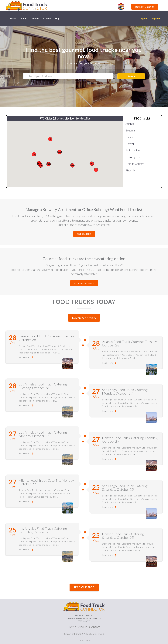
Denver (130, 144)
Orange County (135, 164)
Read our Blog (84, 584)
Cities (47, 18)
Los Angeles (133, 157)
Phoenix (130, 170)
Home (13, 18)
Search (131, 76)
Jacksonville (133, 150)
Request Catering (145, 7)
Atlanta (130, 124)
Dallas (129, 137)
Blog (57, 18)
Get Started (84, 234)
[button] (92, 164)
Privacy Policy (84, 637)
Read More (25, 357)
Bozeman (131, 130)
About (24, 18)
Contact (35, 18)
